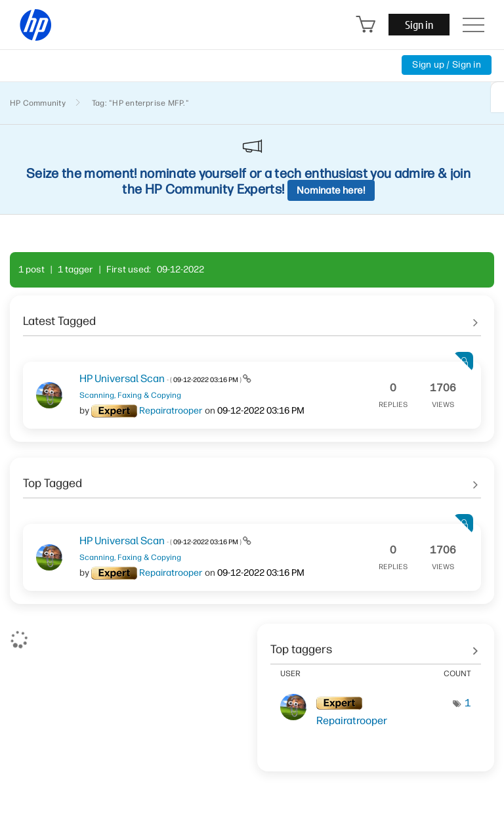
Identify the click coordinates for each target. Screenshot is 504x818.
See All (252, 316)
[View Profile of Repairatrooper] (171, 411)
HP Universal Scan (161, 378)
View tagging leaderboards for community (376, 645)
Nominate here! (331, 190)
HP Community (38, 103)
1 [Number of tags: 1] (468, 703)
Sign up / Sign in (447, 65)
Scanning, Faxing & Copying (130, 395)
